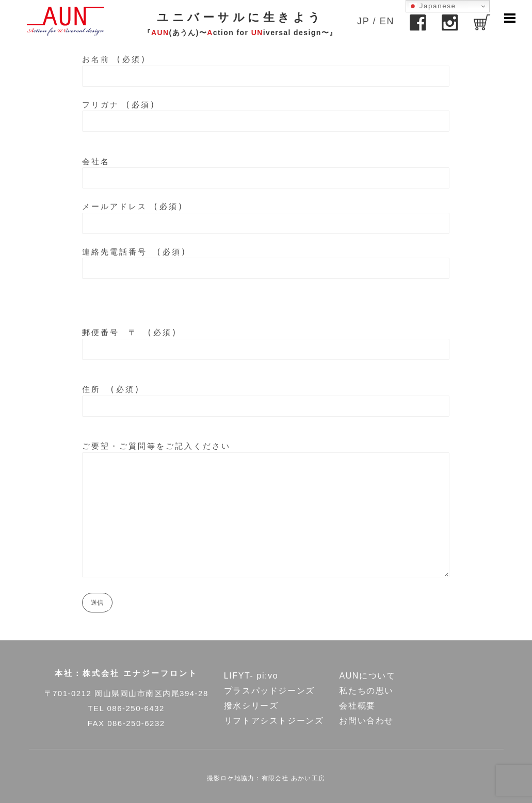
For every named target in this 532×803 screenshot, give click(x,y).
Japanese (432, 6)
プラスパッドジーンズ (269, 691)
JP (363, 21)
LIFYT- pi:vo (251, 676)
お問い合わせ (366, 721)
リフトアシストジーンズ (274, 721)
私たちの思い (366, 691)
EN (387, 21)
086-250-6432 (135, 708)
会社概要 (357, 706)
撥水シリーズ (251, 706)
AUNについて (367, 676)
